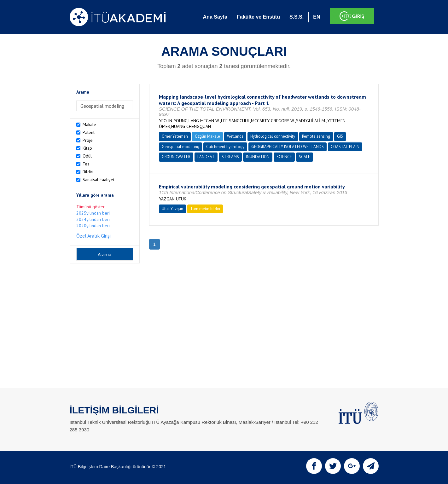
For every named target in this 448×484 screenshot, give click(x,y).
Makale (89, 124)
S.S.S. (297, 17)
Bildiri (88, 172)
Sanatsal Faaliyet (99, 180)
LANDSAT (206, 157)
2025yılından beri (93, 213)
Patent (89, 132)
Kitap (87, 148)
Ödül (87, 156)
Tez (86, 164)
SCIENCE (284, 157)
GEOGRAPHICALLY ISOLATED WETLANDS (288, 147)
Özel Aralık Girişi (93, 236)
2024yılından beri (93, 219)
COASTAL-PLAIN (345, 147)
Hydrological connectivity (273, 136)
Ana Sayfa (215, 17)
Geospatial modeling (180, 147)
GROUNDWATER (176, 157)
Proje (88, 140)
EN (317, 17)
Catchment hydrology (225, 147)
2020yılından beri (93, 226)
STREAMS (230, 157)
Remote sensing (316, 136)
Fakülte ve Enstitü (258, 17)
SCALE (305, 157)
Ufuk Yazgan (172, 209)
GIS (340, 136)
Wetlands (235, 136)
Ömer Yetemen (175, 136)
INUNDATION (258, 157)
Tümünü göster (90, 207)
